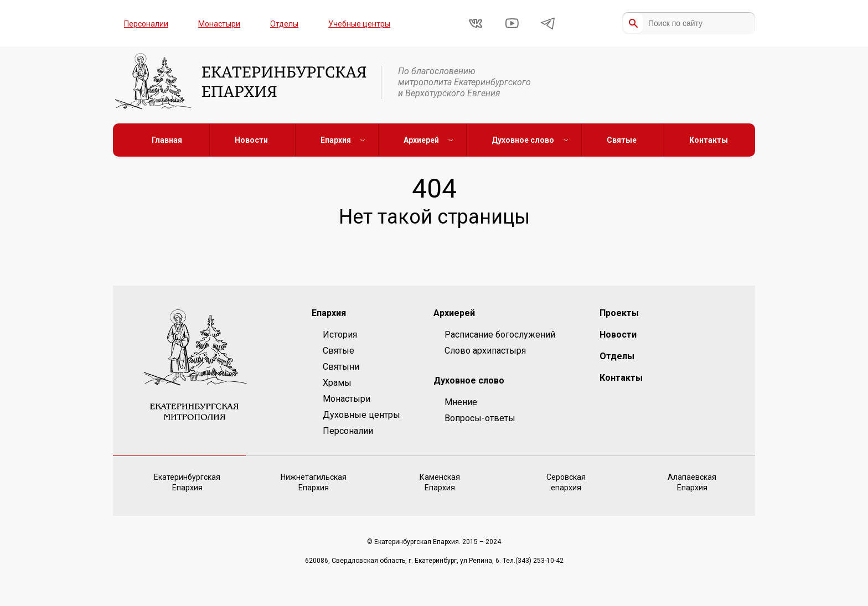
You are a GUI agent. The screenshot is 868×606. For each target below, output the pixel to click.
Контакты (709, 140)
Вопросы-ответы (480, 418)
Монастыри (219, 24)
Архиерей (421, 140)
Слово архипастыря (485, 351)
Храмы (337, 383)
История (340, 335)
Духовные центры (361, 415)
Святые (622, 140)
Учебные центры (359, 24)
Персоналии (146, 24)
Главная (167, 140)
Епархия (336, 140)
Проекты (619, 313)
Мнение (461, 402)
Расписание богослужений (500, 335)
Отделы (284, 24)
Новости (251, 140)
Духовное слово (523, 140)
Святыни (341, 367)
